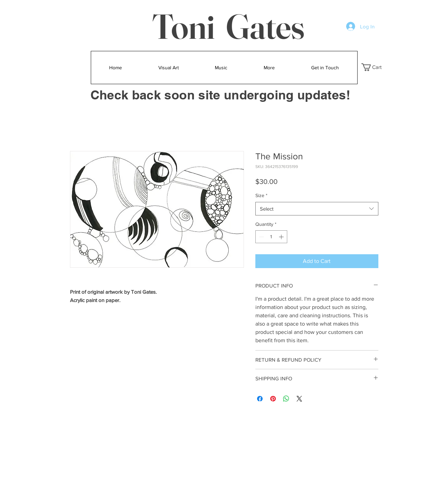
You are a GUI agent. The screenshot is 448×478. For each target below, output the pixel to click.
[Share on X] (299, 399)
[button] (376, 67)
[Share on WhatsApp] (286, 399)
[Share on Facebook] (260, 399)
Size (261, 195)
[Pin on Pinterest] (273, 399)
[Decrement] (261, 237)
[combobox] (317, 209)
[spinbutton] (271, 237)
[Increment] (282, 237)
